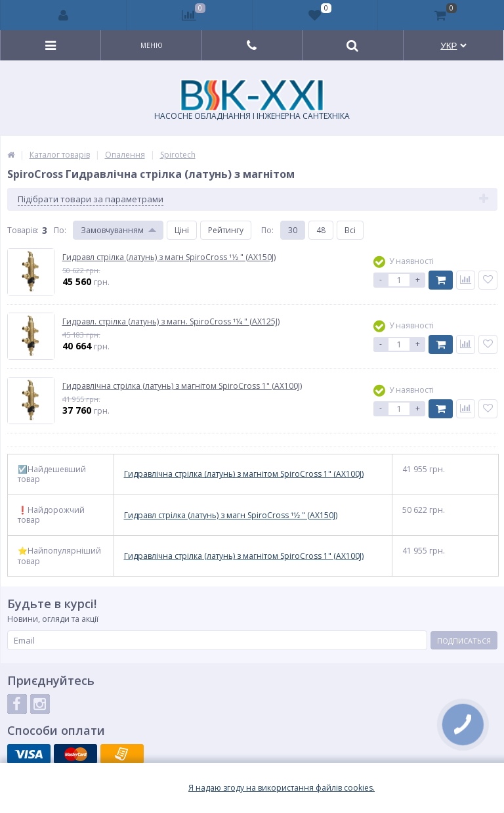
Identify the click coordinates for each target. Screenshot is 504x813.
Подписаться (464, 641)
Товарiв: (23, 230)
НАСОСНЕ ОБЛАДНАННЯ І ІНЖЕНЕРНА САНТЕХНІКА (252, 100)
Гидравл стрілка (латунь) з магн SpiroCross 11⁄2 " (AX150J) (231, 516)
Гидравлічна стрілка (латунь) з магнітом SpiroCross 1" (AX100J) (244, 474)
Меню (152, 45)
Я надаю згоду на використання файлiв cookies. (282, 788)
